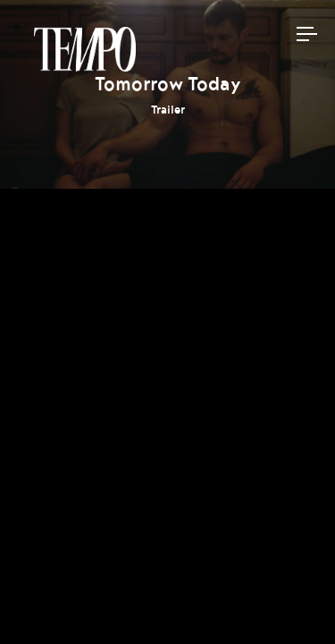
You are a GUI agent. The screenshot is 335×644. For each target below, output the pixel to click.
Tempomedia (85, 49)
